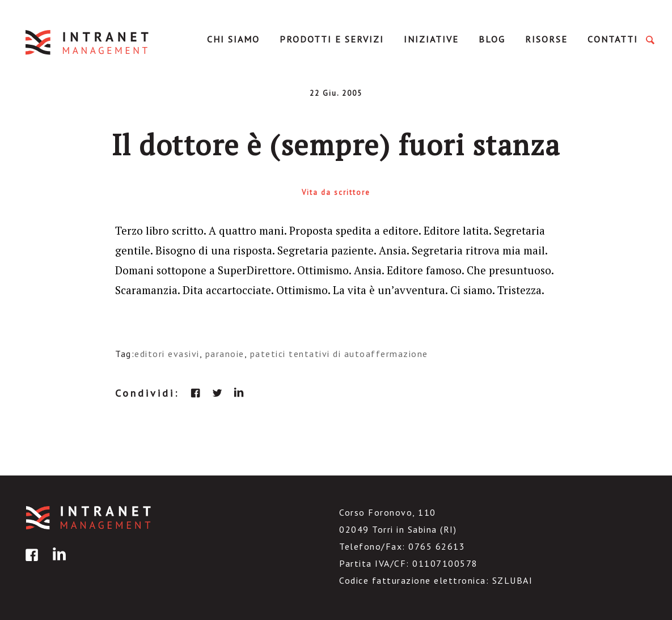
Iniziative (431, 39)
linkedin (239, 393)
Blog (492, 39)
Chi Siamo (233, 39)
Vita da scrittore (336, 192)
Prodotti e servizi (332, 39)
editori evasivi (167, 354)
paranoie (225, 354)
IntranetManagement (88, 42)
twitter (217, 393)
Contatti (613, 39)
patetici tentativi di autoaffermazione (339, 354)
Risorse (546, 39)
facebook (196, 393)
